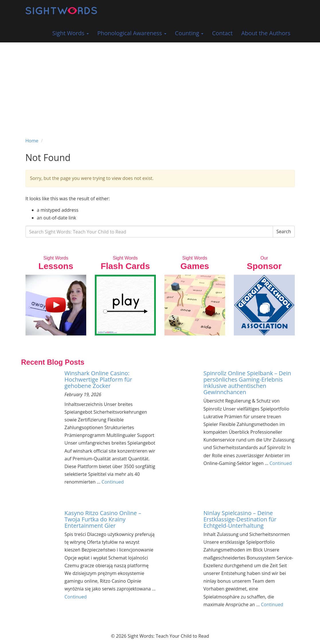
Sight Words (71, 33)
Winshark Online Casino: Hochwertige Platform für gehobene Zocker (98, 379)
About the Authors (266, 33)
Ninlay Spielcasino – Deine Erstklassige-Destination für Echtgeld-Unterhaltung (240, 519)
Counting (189, 33)
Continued (113, 482)
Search (284, 231)
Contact (222, 33)
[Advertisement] (160, 85)
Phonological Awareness (132, 33)
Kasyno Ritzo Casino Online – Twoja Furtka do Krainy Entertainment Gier (103, 519)
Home (32, 141)
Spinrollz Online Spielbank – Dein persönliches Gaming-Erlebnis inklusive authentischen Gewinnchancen (247, 383)
